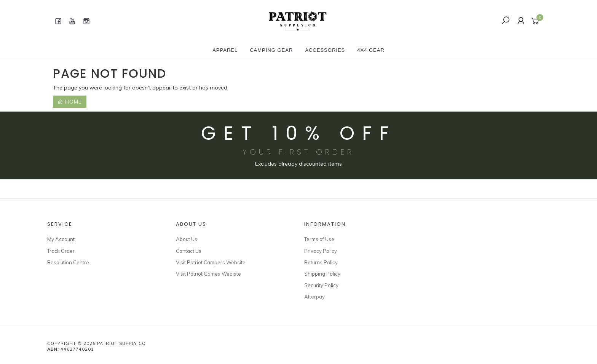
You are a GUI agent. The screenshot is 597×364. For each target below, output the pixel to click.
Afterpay (314, 297)
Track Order (61, 251)
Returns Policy (321, 262)
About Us (187, 239)
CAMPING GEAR (271, 50)
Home (70, 102)
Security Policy (321, 285)
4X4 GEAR (371, 50)
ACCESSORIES (325, 50)
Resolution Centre (68, 262)
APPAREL (225, 50)
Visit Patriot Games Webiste (208, 274)
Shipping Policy (322, 274)
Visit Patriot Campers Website (211, 262)
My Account (61, 239)
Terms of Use (319, 239)
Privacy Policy (321, 251)
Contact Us (189, 251)
